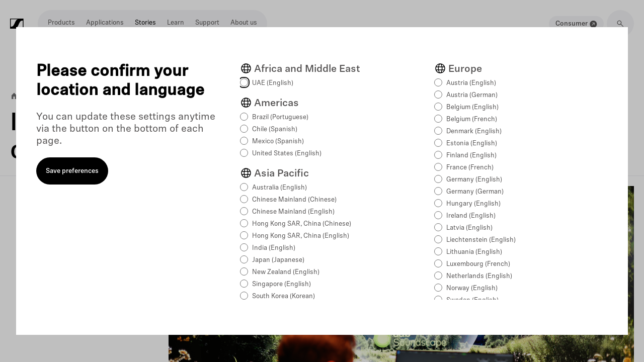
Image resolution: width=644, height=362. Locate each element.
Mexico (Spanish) (278, 142)
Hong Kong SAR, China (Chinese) (302, 224)
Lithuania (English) (474, 252)
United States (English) (287, 154)
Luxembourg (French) (478, 264)
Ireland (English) (471, 216)
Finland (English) (471, 156)
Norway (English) (472, 288)
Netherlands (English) (479, 276)
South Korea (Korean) (284, 296)
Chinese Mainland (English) (293, 212)
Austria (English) (471, 83)
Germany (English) (474, 180)
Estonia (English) (472, 144)
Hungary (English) (473, 204)
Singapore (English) (281, 284)
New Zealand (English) (286, 272)
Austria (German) (472, 95)
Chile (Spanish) (275, 129)
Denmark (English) (474, 131)
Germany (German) (475, 192)
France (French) (470, 168)
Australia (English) (279, 188)
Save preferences (72, 171)
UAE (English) (273, 83)
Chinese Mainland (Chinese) (294, 200)
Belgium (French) (472, 119)
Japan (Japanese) (278, 260)
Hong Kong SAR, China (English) (301, 236)
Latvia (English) (469, 228)
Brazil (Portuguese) (280, 117)
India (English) (274, 248)
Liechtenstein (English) (481, 240)
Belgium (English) (472, 107)
